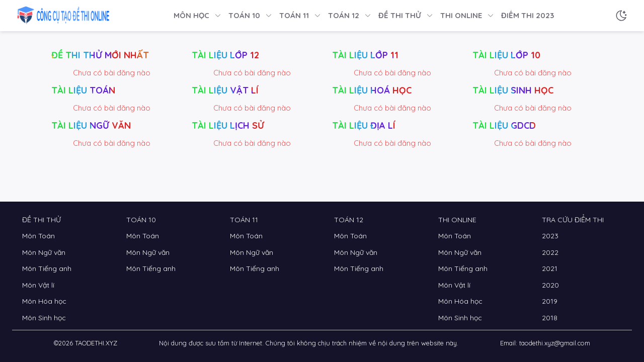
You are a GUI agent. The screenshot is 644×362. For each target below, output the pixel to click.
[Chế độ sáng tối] (621, 16)
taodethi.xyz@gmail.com (555, 343)
